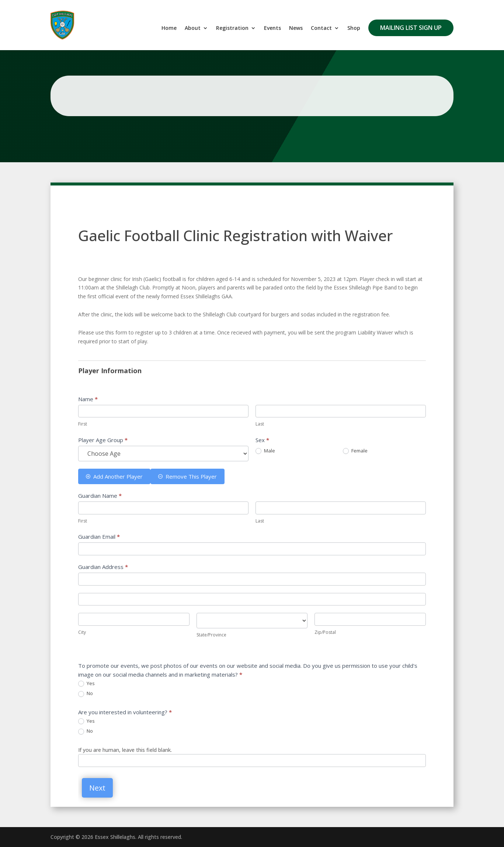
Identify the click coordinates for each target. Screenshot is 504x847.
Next (97, 788)
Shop (354, 28)
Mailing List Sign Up (411, 28)
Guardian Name (100, 496)
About (193, 28)
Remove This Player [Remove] (187, 476)
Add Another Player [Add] (114, 476)
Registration (232, 28)
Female (355, 451)
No (86, 694)
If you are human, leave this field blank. (125, 750)
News (296, 28)
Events (272, 28)
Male (265, 451)
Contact (321, 28)
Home (169, 28)
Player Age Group (103, 440)
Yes (86, 684)
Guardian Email (99, 537)
